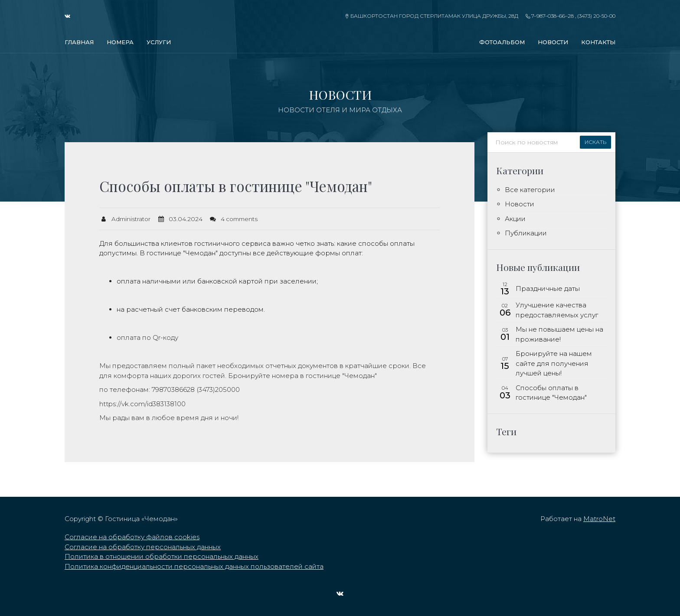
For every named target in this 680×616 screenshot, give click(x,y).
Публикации (526, 233)
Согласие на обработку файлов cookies (132, 537)
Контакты (598, 42)
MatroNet (599, 519)
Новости (553, 42)
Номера (120, 42)
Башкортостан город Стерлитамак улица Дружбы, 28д (432, 16)
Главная (79, 42)
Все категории (530, 190)
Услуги (159, 42)
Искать (595, 142)
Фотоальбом (502, 42)
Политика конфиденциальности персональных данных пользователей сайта (194, 566)
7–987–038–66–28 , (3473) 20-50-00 (570, 16)
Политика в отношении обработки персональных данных (162, 556)
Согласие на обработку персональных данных (143, 547)
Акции (515, 219)
